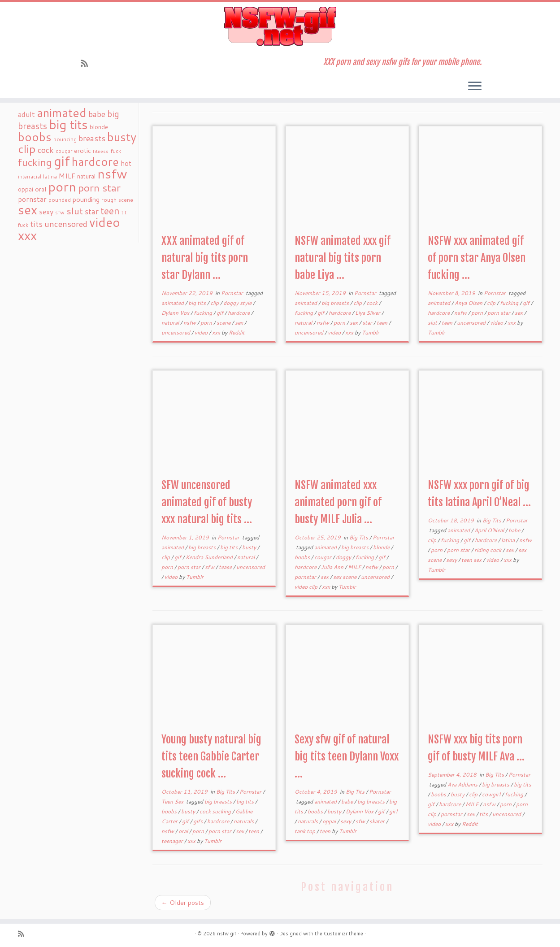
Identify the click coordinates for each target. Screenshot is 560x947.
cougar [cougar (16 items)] (64, 151)
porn (207, 323)
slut (433, 323)
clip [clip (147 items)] (27, 149)
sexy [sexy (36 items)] (46, 211)
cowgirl (492, 794)
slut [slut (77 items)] (75, 211)
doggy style (238, 303)
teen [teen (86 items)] (110, 211)
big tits (198, 303)
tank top (306, 831)
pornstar (306, 577)
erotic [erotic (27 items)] (82, 150)
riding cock (488, 550)
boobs (303, 557)
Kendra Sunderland (210, 557)
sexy (452, 560)
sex (240, 323)
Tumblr (371, 332)
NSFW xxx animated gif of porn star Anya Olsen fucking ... (477, 258)
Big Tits (359, 537)
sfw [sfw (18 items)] (60, 212)
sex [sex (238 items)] (28, 210)
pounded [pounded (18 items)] (60, 200)
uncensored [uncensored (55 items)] (66, 224)
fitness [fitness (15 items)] (101, 151)
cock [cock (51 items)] (46, 150)
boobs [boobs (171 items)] (35, 137)
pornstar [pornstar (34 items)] (32, 199)
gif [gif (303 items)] (62, 161)
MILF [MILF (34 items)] (67, 176)
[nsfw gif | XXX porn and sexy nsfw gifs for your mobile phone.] (280, 26)
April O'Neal (490, 530)
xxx (217, 332)
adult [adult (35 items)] (26, 114)
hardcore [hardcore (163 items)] (95, 161)
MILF (355, 567)
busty (250, 547)
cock (373, 303)
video (202, 332)
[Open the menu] (475, 87)
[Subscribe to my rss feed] (87, 63)
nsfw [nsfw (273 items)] (112, 174)
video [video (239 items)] (105, 222)
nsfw (190, 323)
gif (221, 313)
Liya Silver (368, 313)
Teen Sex (173, 801)
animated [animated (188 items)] (62, 113)
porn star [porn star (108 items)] (99, 187)
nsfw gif (227, 934)
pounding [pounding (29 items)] (86, 199)
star (368, 323)
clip (215, 303)
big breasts (336, 303)
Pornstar (233, 293)
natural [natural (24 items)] (86, 176)
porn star (499, 313)
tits (484, 814)
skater (378, 821)
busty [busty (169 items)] (122, 137)
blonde (382, 547)
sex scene (345, 577)
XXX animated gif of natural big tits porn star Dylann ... (205, 258)
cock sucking (216, 811)
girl (393, 811)
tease (226, 567)
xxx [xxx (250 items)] (27, 235)
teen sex (472, 560)
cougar (323, 557)
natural (171, 323)
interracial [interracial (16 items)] (30, 177)
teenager (173, 841)
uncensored (176, 332)
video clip (307, 587)
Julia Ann (333, 567)
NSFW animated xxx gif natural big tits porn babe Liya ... (343, 258)
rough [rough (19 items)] (109, 200)
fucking (204, 313)
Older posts (183, 903)
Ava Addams (463, 784)
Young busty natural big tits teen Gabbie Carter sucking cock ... (211, 756)
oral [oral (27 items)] (41, 189)
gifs (199, 821)
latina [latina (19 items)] (50, 176)
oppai (330, 821)
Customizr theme (343, 934)
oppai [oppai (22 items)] (26, 189)
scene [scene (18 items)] (126, 200)
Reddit (237, 332)
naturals (244, 821)
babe (515, 530)
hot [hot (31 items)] (126, 163)
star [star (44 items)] (92, 211)
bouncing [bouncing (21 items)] (65, 139)
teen (383, 323)
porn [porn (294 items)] (62, 186)
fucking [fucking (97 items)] (35, 162)
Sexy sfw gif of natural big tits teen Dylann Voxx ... (347, 756)
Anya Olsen (469, 303)
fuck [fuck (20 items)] (116, 151)
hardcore (239, 313)
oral (184, 831)
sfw (210, 567)
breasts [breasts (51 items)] (92, 138)
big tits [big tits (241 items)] (68, 124)
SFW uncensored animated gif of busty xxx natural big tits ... (207, 502)
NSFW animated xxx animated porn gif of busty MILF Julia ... (338, 502)
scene (224, 323)
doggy (344, 557)
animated (173, 303)
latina (509, 540)
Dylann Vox (176, 313)
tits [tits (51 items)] (36, 224)
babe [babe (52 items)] (97, 114)
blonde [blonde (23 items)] (99, 127)
